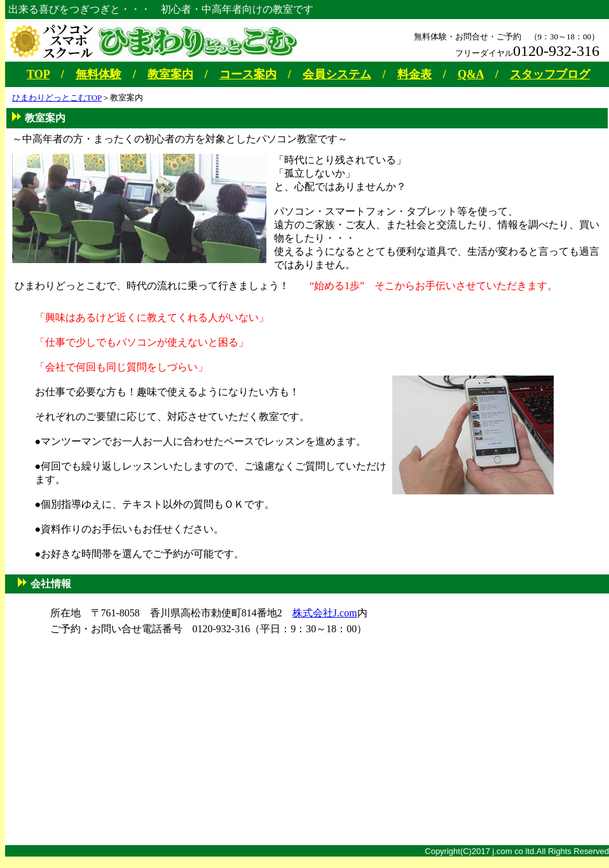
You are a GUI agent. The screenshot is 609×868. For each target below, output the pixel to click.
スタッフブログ (550, 74)
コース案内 (248, 74)
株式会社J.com (325, 613)
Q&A (471, 74)
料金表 (414, 74)
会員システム (337, 74)
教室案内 (170, 74)
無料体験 (99, 74)
